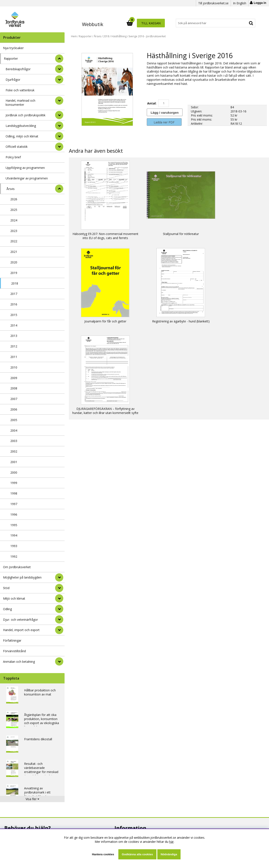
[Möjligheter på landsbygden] (59, 577)
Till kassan (241, 23)
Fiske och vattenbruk (20, 90)
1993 (14, 546)
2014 (14, 325)
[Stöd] (59, 588)
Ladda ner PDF (164, 122)
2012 (14, 346)
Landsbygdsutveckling (21, 126)
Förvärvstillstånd (14, 651)
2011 (14, 357)
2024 (14, 220)
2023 (14, 231)
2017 (14, 294)
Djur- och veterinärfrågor (20, 620)
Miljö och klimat (14, 598)
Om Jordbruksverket (17, 567)
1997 (14, 504)
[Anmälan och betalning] (59, 661)
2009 (14, 378)
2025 (14, 210)
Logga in (260, 3)
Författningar (12, 640)
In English (240, 3)
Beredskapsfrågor (18, 69)
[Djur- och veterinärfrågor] (59, 619)
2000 (14, 472)
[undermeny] (59, 69)
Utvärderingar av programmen (27, 178)
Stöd (6, 588)
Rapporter (11, 58)
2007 (14, 399)
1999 (14, 483)
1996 (14, 514)
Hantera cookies (103, 854)
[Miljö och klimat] (59, 598)
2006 (14, 409)
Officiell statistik (17, 147)
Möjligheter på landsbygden (22, 577)
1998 (14, 493)
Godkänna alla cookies (137, 854)
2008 (14, 388)
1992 (14, 556)
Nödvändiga (169, 854)
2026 (14, 199)
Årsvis (11, 189)
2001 (14, 462)
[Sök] (154, 23)
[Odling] (59, 609)
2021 (14, 252)
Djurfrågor (13, 80)
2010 (14, 367)
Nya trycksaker (13, 48)
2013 (14, 336)
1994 (14, 535)
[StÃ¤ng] (59, 59)
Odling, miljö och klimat (22, 136)
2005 (14, 420)
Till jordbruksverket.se (213, 3)
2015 (14, 315)
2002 (14, 451)
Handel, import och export (21, 630)
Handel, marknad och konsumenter (20, 103)
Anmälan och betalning (19, 662)
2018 (15, 283)
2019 (14, 273)
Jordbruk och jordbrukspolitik (26, 115)
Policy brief (13, 157)
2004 (14, 430)
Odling (7, 609)
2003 (14, 441)
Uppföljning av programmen (25, 168)
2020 (14, 262)
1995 (14, 525)
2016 (14, 304)
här (171, 842)
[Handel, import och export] (59, 630)
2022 (14, 241)
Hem (74, 36)
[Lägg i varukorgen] (164, 112)
